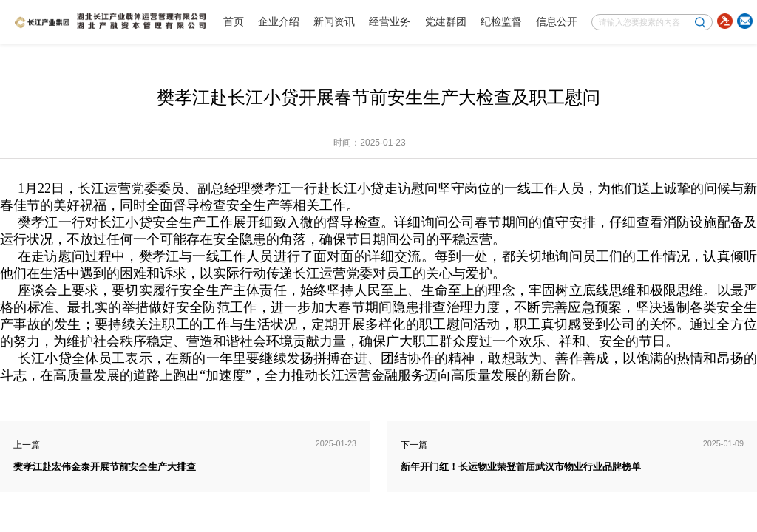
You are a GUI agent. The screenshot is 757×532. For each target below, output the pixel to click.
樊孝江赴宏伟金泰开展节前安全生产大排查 (105, 467)
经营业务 (390, 22)
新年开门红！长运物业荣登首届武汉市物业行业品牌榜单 (521, 467)
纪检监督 (501, 22)
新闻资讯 (334, 22)
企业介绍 (279, 22)
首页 (234, 22)
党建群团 (446, 22)
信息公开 (557, 22)
